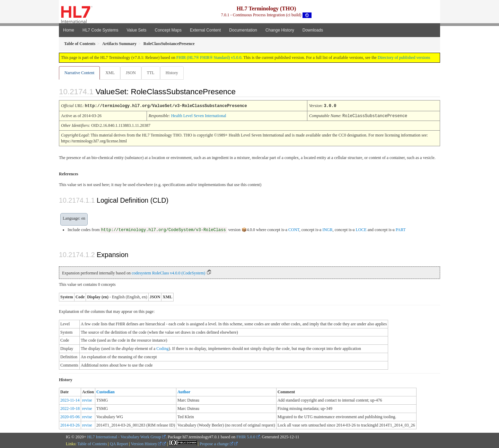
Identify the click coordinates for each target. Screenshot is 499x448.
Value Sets (136, 30)
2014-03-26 (70, 425)
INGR (327, 229)
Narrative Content (79, 73)
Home (69, 30)
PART (401, 229)
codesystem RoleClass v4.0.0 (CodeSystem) (168, 273)
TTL (153, 73)
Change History (280, 30)
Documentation (243, 30)
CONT (294, 229)
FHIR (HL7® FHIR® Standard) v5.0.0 (209, 58)
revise (87, 400)
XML (111, 73)
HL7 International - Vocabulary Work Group (124, 437)
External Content (205, 30)
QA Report (119, 443)
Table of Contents (92, 443)
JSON (132, 73)
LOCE (361, 229)
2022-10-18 (70, 408)
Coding (162, 348)
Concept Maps (168, 30)
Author (184, 392)
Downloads (313, 30)
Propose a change (216, 443)
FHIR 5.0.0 (246, 437)
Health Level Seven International (199, 116)
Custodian (106, 392)
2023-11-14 (70, 400)
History (175, 73)
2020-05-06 (70, 416)
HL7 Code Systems (100, 30)
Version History (146, 443)
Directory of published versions (404, 58)
